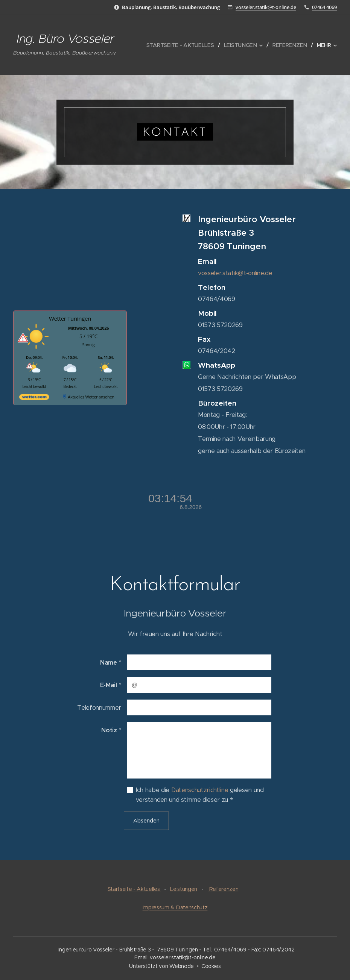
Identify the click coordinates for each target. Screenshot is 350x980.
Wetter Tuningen (70, 318)
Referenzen (223, 889)
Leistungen (184, 889)
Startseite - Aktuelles (135, 889)
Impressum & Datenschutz (175, 907)
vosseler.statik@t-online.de (266, 7)
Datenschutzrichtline (200, 790)
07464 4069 (324, 7)
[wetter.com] (34, 398)
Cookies (211, 966)
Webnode (182, 966)
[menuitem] (184, 45)
